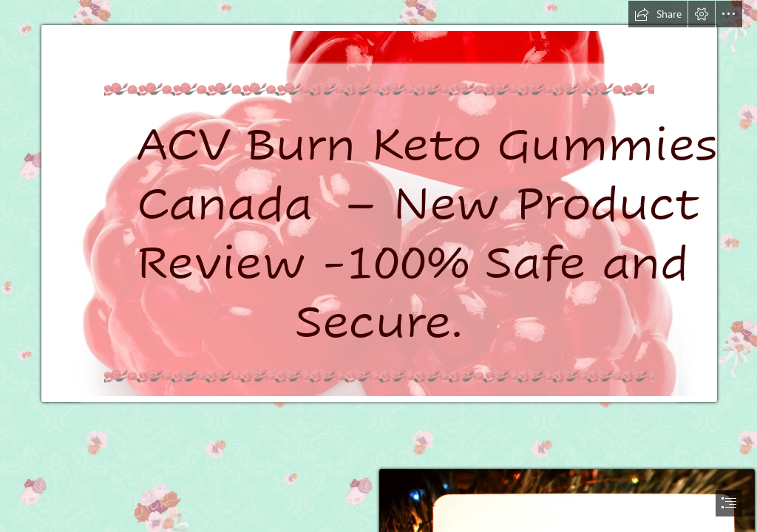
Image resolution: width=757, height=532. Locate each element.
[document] (378, 266)
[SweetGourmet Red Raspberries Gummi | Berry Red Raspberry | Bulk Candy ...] (378, 213)
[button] (658, 14)
